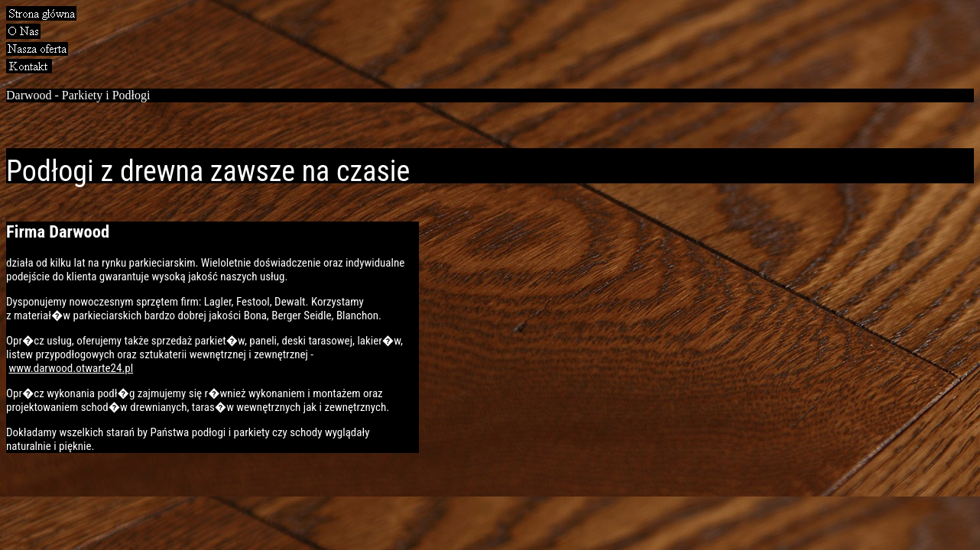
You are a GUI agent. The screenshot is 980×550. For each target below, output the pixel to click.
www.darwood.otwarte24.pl (71, 368)
